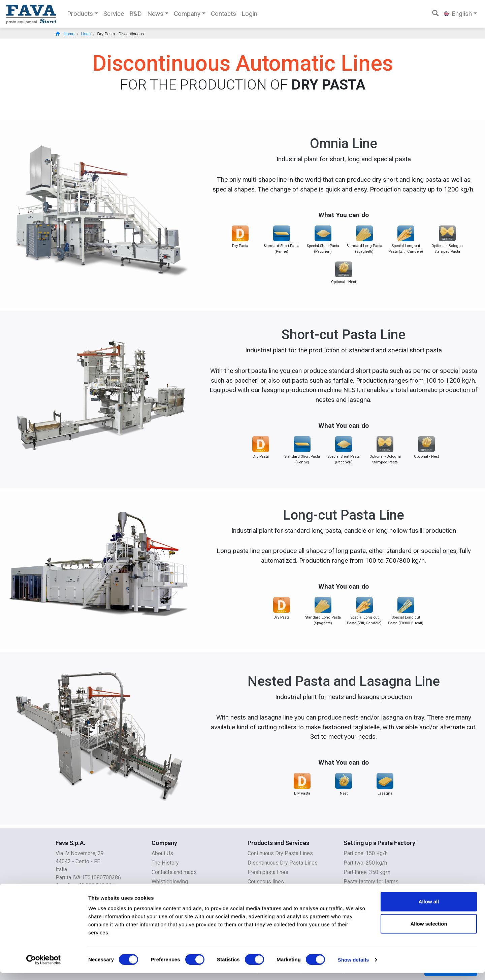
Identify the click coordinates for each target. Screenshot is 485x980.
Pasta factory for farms (371, 882)
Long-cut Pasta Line (344, 515)
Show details (353, 967)
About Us (162, 853)
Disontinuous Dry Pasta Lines (283, 863)
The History (165, 863)
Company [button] (187, 14)
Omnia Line (344, 144)
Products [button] (80, 14)
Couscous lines (266, 882)
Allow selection (429, 931)
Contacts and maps (174, 872)
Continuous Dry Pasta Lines (280, 853)
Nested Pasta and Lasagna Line (344, 681)
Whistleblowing (170, 882)
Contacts (223, 14)
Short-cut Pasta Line (344, 335)
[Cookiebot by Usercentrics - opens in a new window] (44, 967)
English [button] (458, 14)
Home (65, 34)
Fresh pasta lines (268, 872)
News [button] (155, 14)
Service (114, 14)
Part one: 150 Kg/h (366, 853)
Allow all (429, 908)
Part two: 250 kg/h (365, 863)
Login (249, 14)
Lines (86, 34)
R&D (136, 14)
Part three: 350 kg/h (367, 872)
